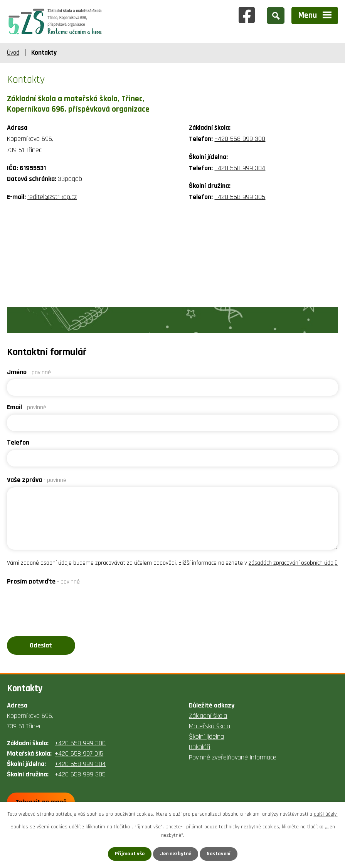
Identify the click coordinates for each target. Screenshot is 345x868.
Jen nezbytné (176, 854)
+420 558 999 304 (240, 168)
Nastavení (219, 854)
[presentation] (66, 604)
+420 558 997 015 (79, 753)
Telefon (18, 442)
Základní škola (208, 716)
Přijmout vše (130, 854)
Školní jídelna (206, 737)
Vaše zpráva (37, 480)
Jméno (29, 372)
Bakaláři (199, 747)
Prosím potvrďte (43, 581)
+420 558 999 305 (240, 197)
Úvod (13, 53)
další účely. (326, 814)
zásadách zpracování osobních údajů (293, 563)
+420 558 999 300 (240, 139)
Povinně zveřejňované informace (233, 757)
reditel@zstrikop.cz (52, 197)
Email (27, 407)
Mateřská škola (210, 726)
